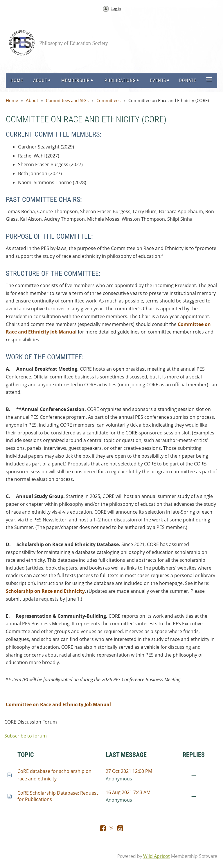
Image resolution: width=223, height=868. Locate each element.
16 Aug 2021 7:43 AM (128, 792)
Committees (108, 100)
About (32, 100)
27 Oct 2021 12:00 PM (129, 771)
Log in (116, 8)
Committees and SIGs (67, 100)
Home (12, 100)
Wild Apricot (157, 856)
